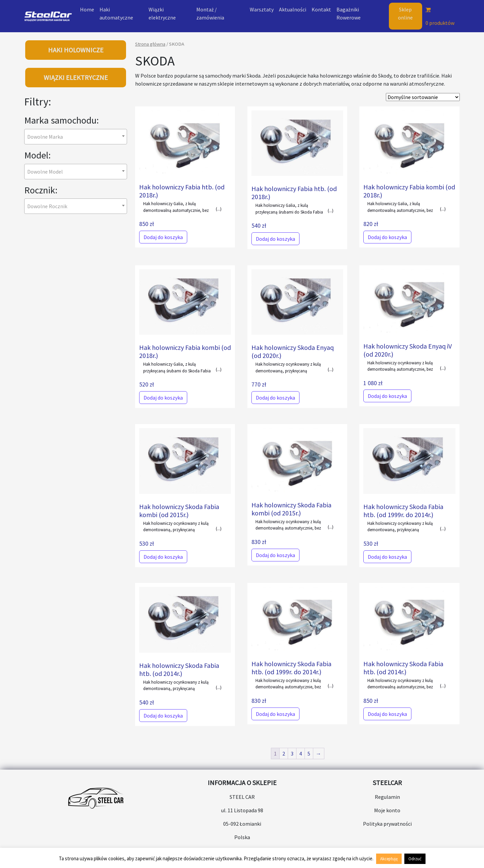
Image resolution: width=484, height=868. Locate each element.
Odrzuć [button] (415, 859)
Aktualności (293, 9)
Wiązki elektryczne (162, 13)
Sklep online (405, 13)
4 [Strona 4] (300, 753)
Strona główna (150, 44)
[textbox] (47, 137)
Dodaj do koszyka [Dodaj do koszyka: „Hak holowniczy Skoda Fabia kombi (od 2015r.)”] (163, 557)
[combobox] (76, 137)
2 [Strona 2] (284, 753)
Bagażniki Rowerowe (349, 13)
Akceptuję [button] (389, 859)
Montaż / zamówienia (210, 13)
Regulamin (387, 797)
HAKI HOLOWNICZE (76, 50)
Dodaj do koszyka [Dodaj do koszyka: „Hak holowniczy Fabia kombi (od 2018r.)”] (387, 237)
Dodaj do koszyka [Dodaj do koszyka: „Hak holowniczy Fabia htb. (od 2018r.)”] (163, 237)
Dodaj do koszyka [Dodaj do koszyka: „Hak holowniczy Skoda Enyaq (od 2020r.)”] (275, 398)
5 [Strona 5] (309, 753)
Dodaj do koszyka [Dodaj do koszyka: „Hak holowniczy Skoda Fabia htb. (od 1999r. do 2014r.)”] (387, 557)
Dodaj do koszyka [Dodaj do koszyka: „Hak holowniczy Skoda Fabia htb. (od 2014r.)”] (163, 716)
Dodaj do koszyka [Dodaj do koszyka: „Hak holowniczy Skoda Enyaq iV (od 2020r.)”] (387, 396)
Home (87, 9)
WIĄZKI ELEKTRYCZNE (76, 77)
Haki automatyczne (116, 13)
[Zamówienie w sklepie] (423, 97)
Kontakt (321, 9)
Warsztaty (262, 9)
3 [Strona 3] (292, 753)
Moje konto (387, 810)
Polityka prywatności (387, 824)
